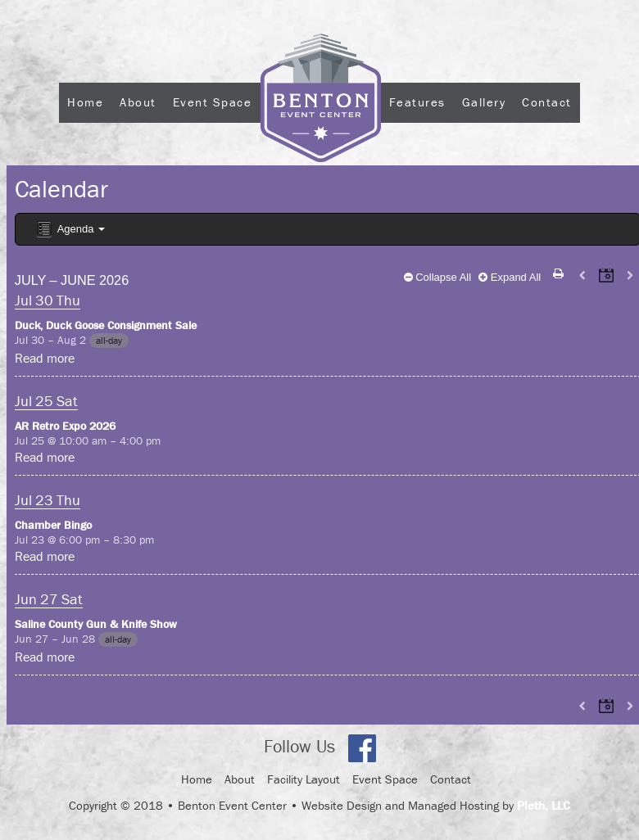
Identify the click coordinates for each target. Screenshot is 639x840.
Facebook (362, 748)
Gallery (484, 102)
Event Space (213, 102)
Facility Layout (304, 779)
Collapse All (438, 277)
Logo (321, 146)
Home (85, 102)
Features (417, 102)
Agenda (70, 230)
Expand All (510, 277)
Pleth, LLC (544, 805)
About (138, 102)
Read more (45, 358)
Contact (547, 102)
